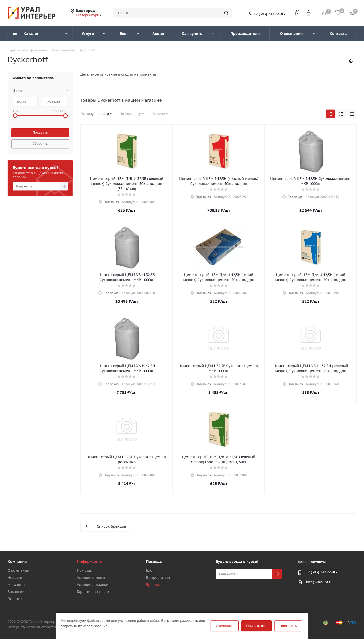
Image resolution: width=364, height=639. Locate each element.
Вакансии (16, 592)
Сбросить (40, 144)
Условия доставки (93, 585)
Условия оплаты (91, 578)
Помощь (84, 570)
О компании (18, 570)
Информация (89, 561)
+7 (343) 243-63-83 (269, 14)
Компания (17, 561)
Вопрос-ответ (158, 578)
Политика (16, 599)
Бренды (153, 585)
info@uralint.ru (319, 582)
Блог (150, 570)
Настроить (288, 626)
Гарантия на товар (93, 592)
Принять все (256, 626)
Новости (15, 578)
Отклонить (225, 626)
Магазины (16, 585)
